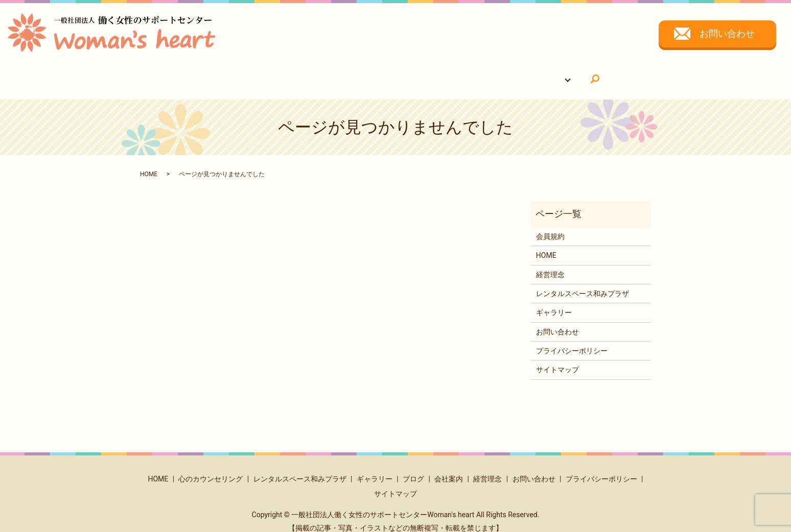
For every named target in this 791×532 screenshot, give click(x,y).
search (563, 75)
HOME (230, 74)
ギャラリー (459, 74)
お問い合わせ (727, 33)
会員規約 (550, 227)
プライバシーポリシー (572, 341)
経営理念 (550, 264)
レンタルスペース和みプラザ (380, 74)
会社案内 (449, 469)
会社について (513, 74)
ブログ (413, 469)
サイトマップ (557, 360)
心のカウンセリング (287, 74)
